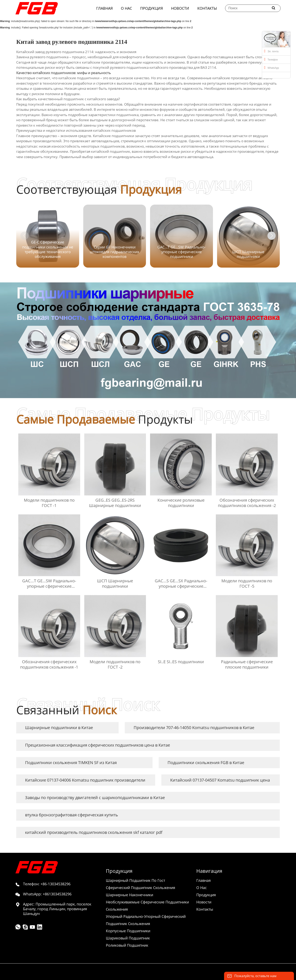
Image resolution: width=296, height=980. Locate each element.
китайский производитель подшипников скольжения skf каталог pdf (94, 832)
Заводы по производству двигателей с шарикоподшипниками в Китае (95, 798)
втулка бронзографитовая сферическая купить (72, 815)
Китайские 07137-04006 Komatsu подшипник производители (85, 780)
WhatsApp (272, 68)
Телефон (271, 59)
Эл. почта (271, 51)
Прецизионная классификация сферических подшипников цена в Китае (98, 745)
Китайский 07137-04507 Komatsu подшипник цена (220, 780)
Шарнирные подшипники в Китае (59, 728)
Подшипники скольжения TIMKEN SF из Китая (71, 763)
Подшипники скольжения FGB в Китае (206, 763)
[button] (272, 236)
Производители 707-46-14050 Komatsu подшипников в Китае (194, 728)
